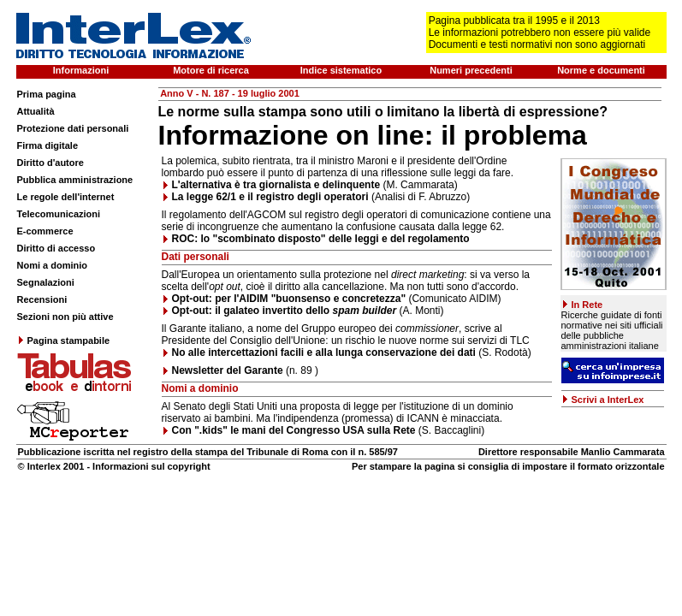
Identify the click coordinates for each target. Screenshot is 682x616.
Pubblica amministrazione (75, 180)
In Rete (587, 305)
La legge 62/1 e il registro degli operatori (270, 197)
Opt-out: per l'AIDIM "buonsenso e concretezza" (289, 299)
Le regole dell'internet (66, 197)
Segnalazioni (46, 282)
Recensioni (42, 299)
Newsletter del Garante (228, 370)
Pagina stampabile (64, 341)
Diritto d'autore (50, 163)
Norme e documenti (601, 70)
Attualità (36, 111)
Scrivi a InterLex (608, 400)
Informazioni (81, 70)
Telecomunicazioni (59, 214)
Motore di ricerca (211, 70)
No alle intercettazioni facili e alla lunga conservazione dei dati (326, 352)
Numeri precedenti (471, 70)
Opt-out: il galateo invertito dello (285, 311)
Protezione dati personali (73, 128)
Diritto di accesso (56, 248)
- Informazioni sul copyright (147, 466)
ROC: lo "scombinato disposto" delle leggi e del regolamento (321, 239)
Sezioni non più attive (65, 317)
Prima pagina (47, 94)
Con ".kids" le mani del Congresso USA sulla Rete (294, 430)
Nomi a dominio (53, 265)
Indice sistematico (341, 70)
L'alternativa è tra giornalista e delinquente (276, 185)
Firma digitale (48, 145)
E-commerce (45, 231)
